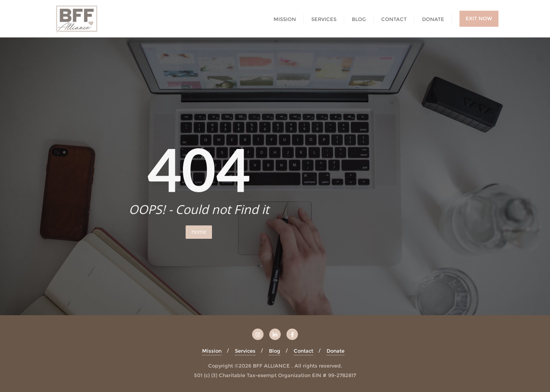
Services (245, 351)
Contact (303, 351)
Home (199, 232)
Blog (275, 351)
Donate (336, 351)
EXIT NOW (479, 18)
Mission (212, 351)
